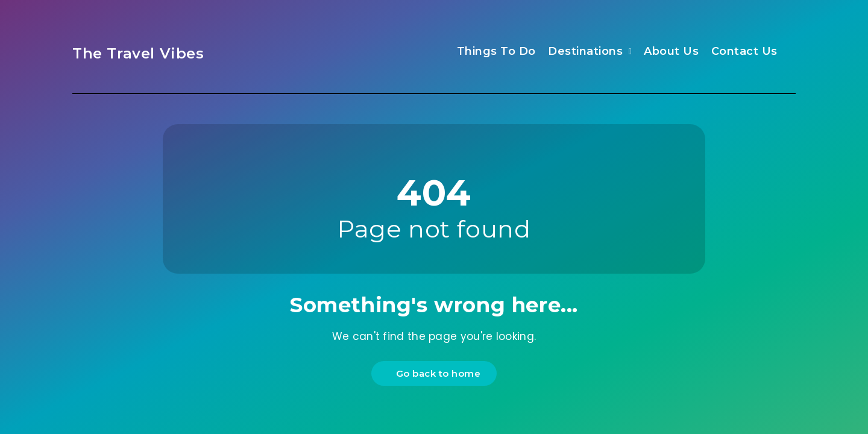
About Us (671, 51)
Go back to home (436, 373)
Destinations (585, 51)
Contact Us (744, 51)
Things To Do (496, 51)
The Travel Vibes (138, 53)
